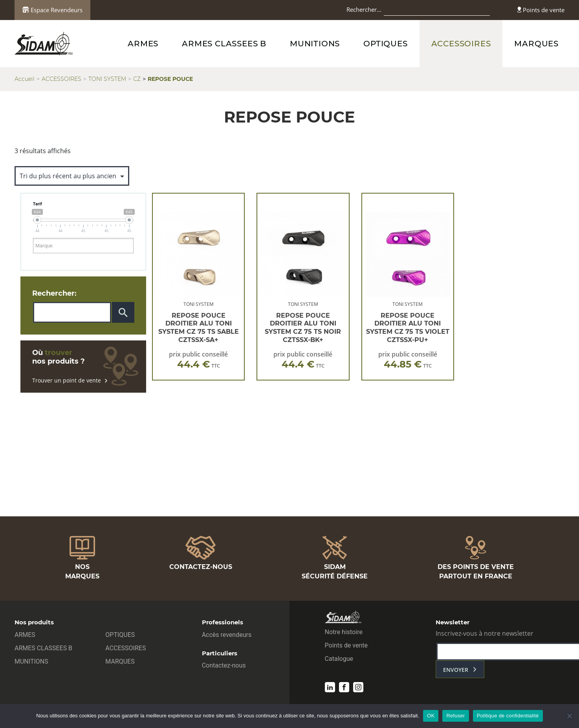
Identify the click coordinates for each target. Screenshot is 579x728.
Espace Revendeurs (52, 10)
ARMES (143, 44)
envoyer (456, 670)
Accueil (25, 79)
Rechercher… (364, 9)
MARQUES (536, 44)
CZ (137, 79)
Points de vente (541, 10)
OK (431, 716)
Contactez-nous (224, 665)
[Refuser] (569, 716)
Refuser (455, 716)
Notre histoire (344, 632)
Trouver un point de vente (70, 380)
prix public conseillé (198, 360)
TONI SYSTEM (107, 79)
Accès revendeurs (227, 635)
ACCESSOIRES (461, 44)
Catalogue (339, 659)
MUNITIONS (315, 44)
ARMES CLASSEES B (224, 44)
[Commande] (72, 176)
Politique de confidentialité (508, 716)
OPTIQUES (385, 44)
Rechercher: (54, 293)
